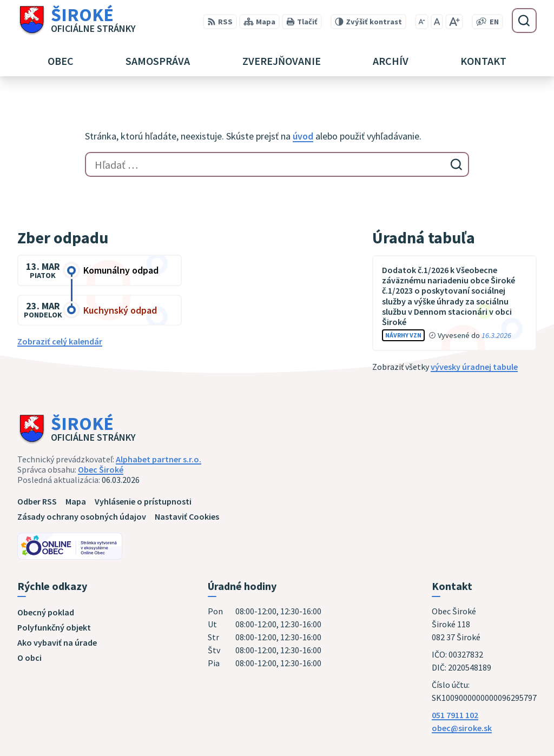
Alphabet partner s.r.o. (159, 459)
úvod (303, 136)
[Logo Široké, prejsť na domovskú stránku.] (77, 21)
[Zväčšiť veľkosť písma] (454, 22)
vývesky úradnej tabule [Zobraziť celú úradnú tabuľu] (474, 367)
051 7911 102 (455, 715)
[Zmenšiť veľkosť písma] (422, 22)
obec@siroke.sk (462, 728)
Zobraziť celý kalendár (60, 341)
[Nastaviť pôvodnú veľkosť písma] (437, 22)
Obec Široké (101, 469)
